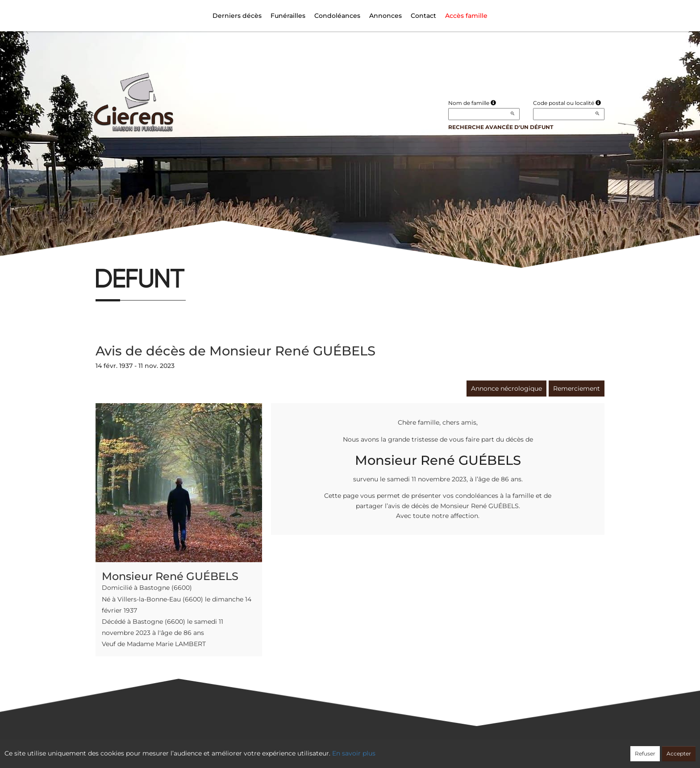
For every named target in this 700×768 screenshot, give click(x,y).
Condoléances (337, 16)
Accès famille (466, 16)
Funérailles (288, 16)
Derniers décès (237, 16)
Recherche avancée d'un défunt (501, 127)
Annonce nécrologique (506, 388)
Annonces (385, 16)
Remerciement (577, 388)
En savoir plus (354, 753)
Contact (423, 16)
